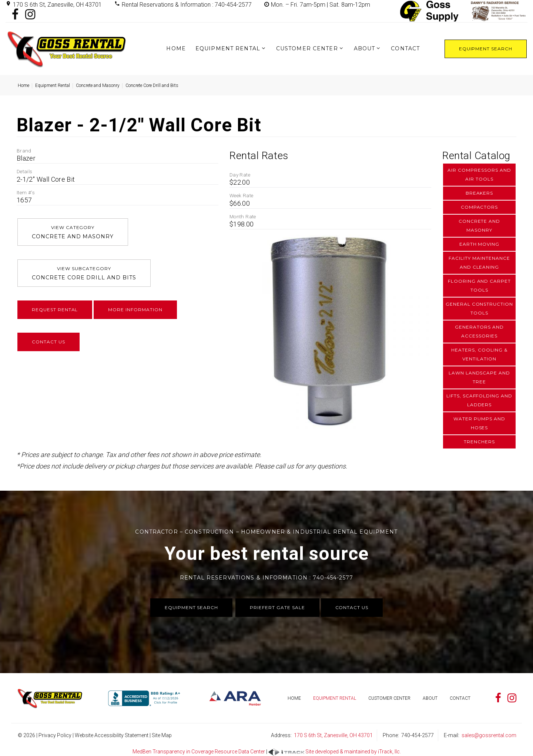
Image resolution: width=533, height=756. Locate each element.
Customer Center (307, 48)
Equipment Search (486, 49)
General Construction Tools (479, 308)
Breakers (480, 193)
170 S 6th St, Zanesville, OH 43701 (57, 5)
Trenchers (479, 442)
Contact (405, 48)
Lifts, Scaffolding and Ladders (479, 400)
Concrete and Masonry (98, 85)
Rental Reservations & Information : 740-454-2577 (187, 5)
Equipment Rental (228, 48)
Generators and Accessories (479, 331)
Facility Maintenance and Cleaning (479, 263)
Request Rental (55, 310)
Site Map (162, 735)
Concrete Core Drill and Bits (152, 85)
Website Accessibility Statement (112, 735)
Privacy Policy (55, 735)
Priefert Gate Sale (277, 607)
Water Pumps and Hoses (479, 423)
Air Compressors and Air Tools (479, 174)
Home (176, 48)
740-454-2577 (418, 735)
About (365, 48)
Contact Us (48, 342)
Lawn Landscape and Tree (479, 377)
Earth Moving (480, 244)
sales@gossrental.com (489, 735)
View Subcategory (84, 274)
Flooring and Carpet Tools (479, 285)
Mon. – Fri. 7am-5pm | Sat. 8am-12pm (321, 5)
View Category (73, 233)
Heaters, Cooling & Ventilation (479, 354)
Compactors (480, 207)
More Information (135, 310)
